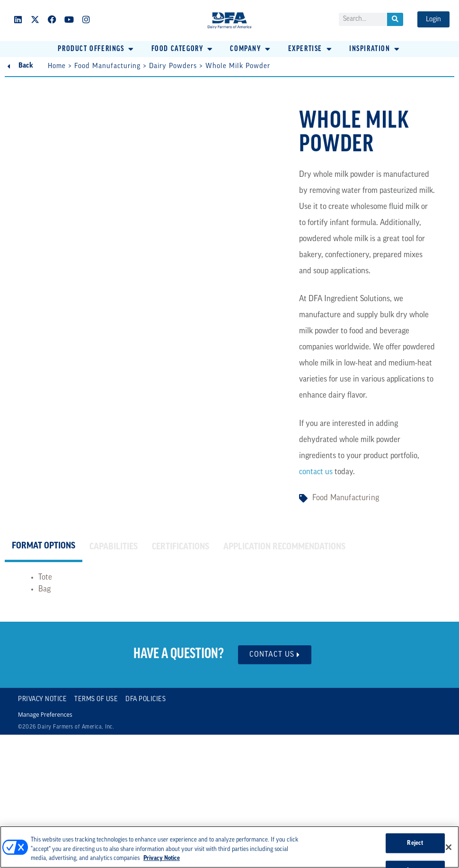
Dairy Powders (173, 66)
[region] (229, 847)
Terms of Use (96, 699)
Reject (415, 843)
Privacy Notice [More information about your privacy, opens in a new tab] (162, 858)
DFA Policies (146, 699)
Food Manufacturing (107, 66)
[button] (96, 49)
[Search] (395, 19)
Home (57, 66)
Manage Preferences (45, 715)
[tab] (44, 547)
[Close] (449, 847)
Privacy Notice (42, 699)
